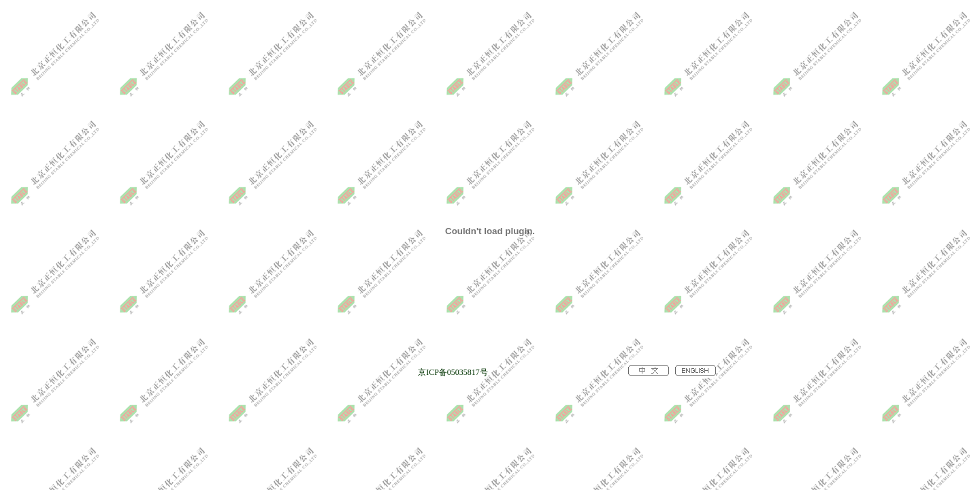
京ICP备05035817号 (453, 372)
